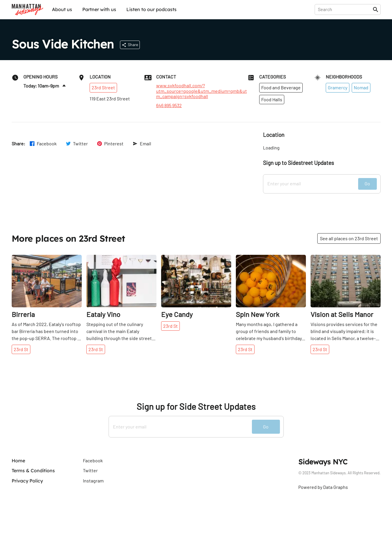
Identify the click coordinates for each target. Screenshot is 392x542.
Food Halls (272, 99)
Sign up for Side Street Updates (196, 406)
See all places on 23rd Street (349, 238)
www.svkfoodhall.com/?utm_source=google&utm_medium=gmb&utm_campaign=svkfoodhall (202, 91)
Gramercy (338, 87)
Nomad (361, 87)
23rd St (21, 349)
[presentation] (345, 9)
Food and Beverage (281, 87)
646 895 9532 (169, 105)
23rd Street (103, 87)
